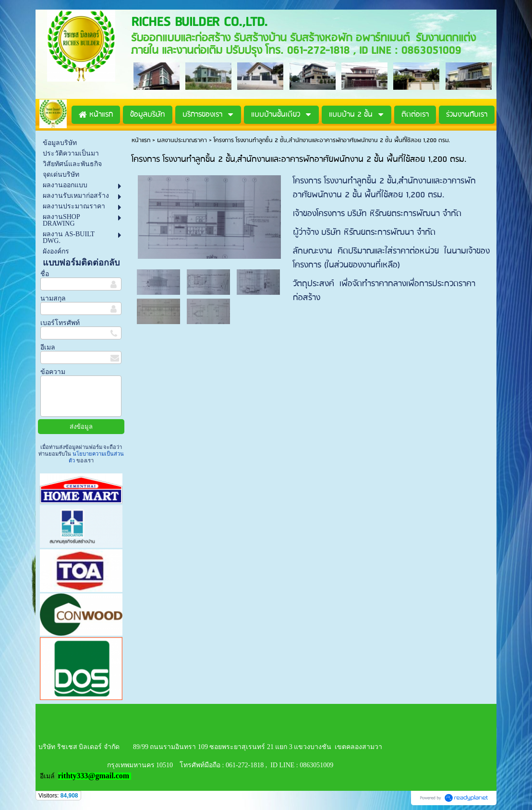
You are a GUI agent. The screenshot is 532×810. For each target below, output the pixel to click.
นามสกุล (53, 298)
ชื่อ (45, 274)
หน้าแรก (141, 140)
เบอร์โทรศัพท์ (60, 323)
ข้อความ (53, 372)
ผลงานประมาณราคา (182, 140)
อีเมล (48, 347)
